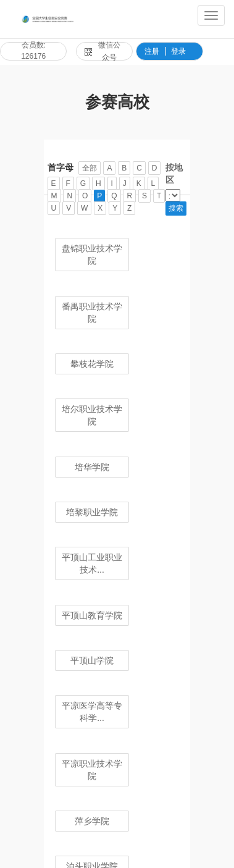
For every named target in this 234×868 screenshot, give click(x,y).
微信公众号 (102, 51)
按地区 (174, 174)
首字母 (61, 167)
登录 (178, 51)
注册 (152, 51)
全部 (90, 168)
